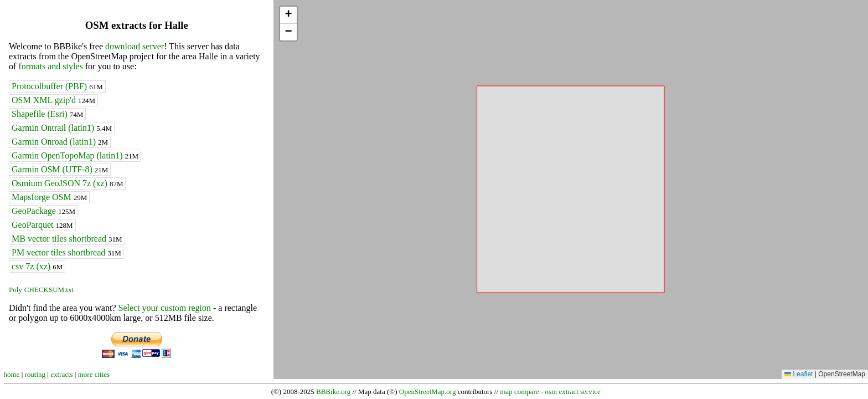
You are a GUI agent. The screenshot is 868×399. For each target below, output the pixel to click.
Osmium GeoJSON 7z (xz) (67, 183)
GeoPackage (43, 211)
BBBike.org (333, 392)
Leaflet (799, 374)
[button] (288, 15)
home (12, 374)
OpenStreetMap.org (428, 392)
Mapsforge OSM (49, 197)
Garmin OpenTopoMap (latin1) (75, 155)
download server (135, 46)
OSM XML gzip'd (53, 100)
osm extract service (572, 392)
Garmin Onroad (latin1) (60, 142)
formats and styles (50, 66)
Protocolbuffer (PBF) (57, 86)
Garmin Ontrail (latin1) (62, 128)
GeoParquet (42, 225)
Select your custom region (164, 308)
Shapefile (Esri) (47, 114)
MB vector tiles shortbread (67, 239)
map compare (519, 392)
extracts (61, 374)
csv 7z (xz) (37, 266)
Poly (15, 290)
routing (35, 374)
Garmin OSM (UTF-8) (60, 169)
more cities (94, 374)
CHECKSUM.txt (49, 290)
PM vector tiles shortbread (66, 252)
